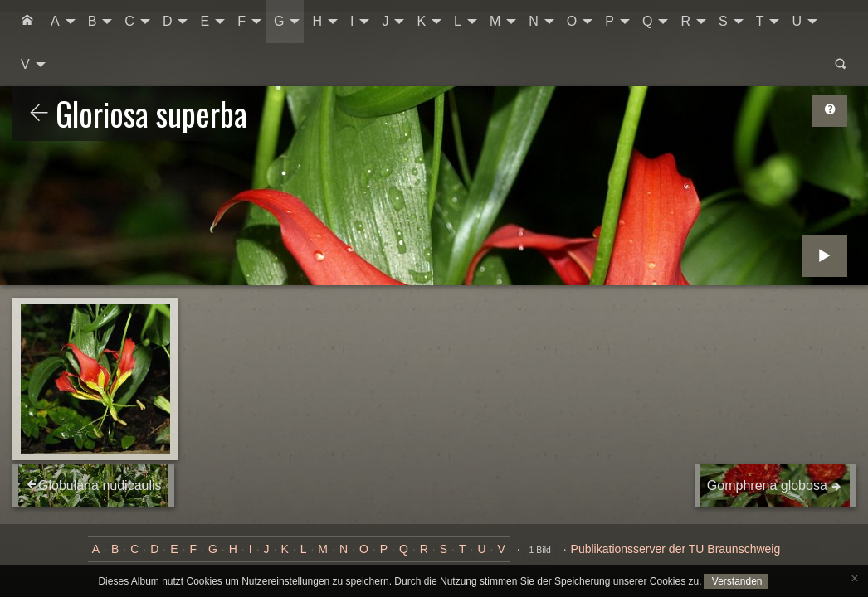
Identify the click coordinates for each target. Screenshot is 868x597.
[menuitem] (27, 22)
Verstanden (735, 581)
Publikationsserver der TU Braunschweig (676, 549)
